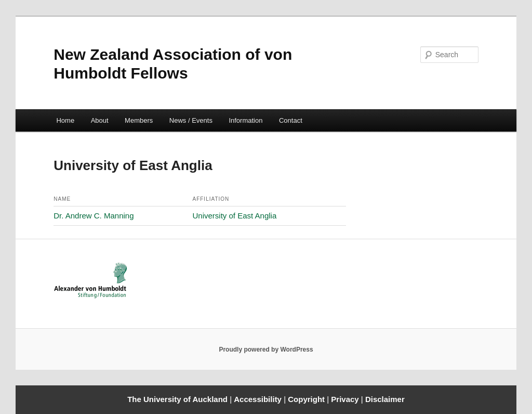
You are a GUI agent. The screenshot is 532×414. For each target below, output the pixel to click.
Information (245, 120)
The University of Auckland (177, 399)
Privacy (346, 399)
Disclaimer (385, 399)
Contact (291, 120)
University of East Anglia (234, 216)
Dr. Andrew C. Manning (94, 216)
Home (65, 120)
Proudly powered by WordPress (266, 350)
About (100, 120)
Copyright (307, 399)
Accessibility (259, 399)
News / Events (191, 120)
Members (139, 120)
